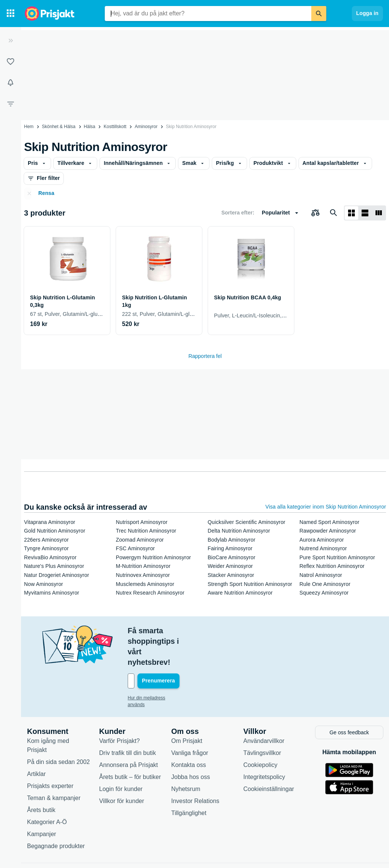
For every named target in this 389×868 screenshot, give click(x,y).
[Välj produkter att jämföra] (315, 213)
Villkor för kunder (122, 769)
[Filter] (11, 104)
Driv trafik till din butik (127, 721)
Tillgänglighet (189, 781)
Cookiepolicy (260, 733)
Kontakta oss (189, 733)
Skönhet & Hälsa (59, 127)
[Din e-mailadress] (176, 649)
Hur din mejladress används (156, 666)
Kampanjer (41, 802)
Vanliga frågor (190, 721)
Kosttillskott (115, 127)
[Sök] (319, 14)
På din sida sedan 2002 (58, 730)
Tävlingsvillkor (262, 721)
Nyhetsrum (186, 757)
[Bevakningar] (11, 83)
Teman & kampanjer (54, 766)
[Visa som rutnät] (351, 213)
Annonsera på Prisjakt (129, 733)
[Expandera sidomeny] (11, 41)
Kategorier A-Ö (47, 790)
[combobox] (208, 14)
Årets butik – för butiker (130, 745)
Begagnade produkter (56, 814)
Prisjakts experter (50, 754)
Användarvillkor (264, 709)
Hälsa (90, 127)
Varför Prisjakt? (119, 709)
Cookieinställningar (269, 757)
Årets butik (41, 778)
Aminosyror (146, 127)
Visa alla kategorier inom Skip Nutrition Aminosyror (326, 507)
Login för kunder (121, 757)
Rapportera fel (205, 356)
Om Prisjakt (187, 709)
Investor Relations (195, 769)
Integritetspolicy (264, 745)
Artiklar (36, 742)
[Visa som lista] (365, 213)
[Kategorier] (11, 14)
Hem (29, 127)
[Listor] (11, 62)
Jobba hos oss (191, 745)
